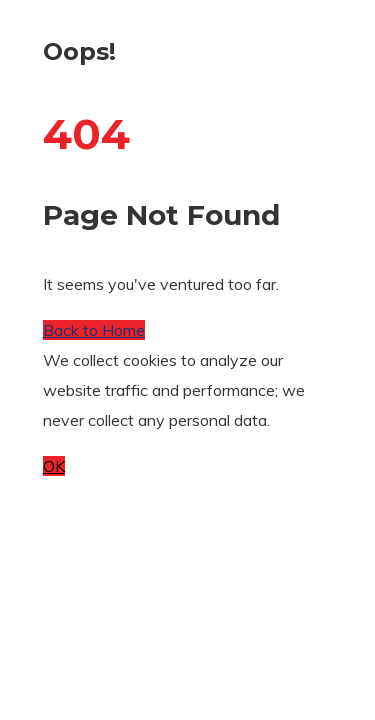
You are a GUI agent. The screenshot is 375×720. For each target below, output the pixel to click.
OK (54, 466)
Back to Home (94, 330)
